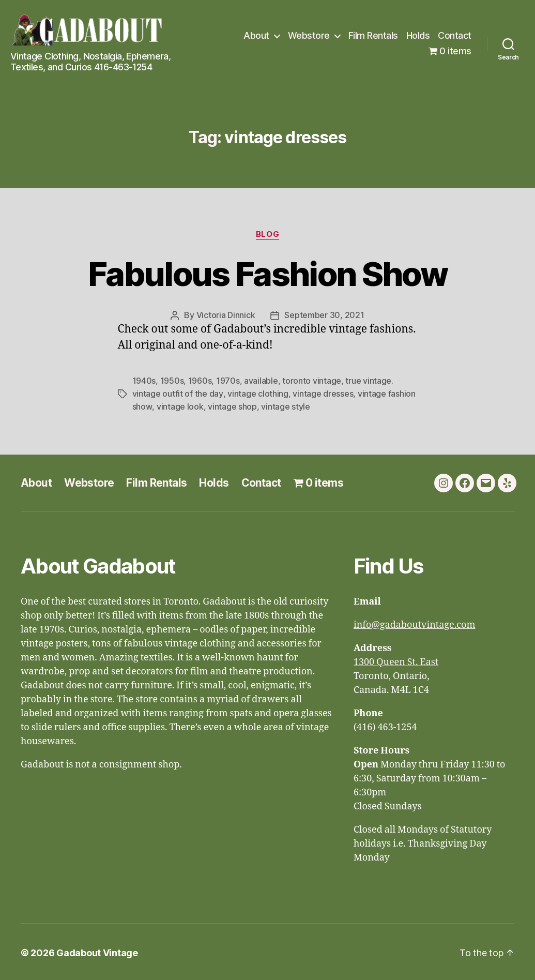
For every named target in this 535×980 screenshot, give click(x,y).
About (256, 35)
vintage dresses (322, 393)
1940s (144, 380)
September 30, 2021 (324, 315)
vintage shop (232, 405)
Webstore (309, 35)
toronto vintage (312, 380)
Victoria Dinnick (226, 315)
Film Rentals (373, 35)
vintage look (180, 405)
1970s (228, 380)
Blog (267, 234)
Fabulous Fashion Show (267, 274)
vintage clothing (257, 393)
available (261, 380)
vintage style (285, 405)
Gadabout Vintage (97, 951)
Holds (418, 35)
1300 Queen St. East (396, 660)
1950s (172, 380)
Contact (455, 35)
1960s (200, 380)
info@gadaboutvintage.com (415, 623)
